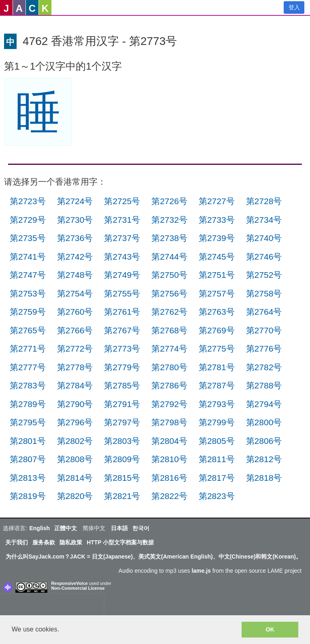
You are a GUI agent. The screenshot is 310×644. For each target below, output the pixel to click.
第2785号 (122, 385)
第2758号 (264, 293)
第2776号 (264, 349)
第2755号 (122, 293)
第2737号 (122, 238)
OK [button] (270, 629)
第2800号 (264, 422)
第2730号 (75, 220)
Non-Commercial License (78, 588)
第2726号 (169, 201)
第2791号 (122, 404)
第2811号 (217, 459)
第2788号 (264, 385)
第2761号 (122, 312)
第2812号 (264, 459)
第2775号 (217, 349)
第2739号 (217, 238)
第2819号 (28, 496)
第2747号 (28, 275)
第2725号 (122, 201)
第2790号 (75, 404)
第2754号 (75, 293)
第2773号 (122, 349)
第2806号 (264, 441)
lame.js (201, 571)
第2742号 (75, 257)
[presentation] (52, 606)
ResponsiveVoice (70, 583)
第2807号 (28, 459)
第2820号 (75, 496)
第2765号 (28, 330)
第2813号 (28, 478)
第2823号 (217, 496)
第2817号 (217, 478)
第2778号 (75, 367)
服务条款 (44, 542)
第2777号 (28, 367)
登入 (294, 7)
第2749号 (122, 275)
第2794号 (264, 404)
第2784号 (75, 385)
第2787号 (217, 385)
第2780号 (169, 367)
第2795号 (28, 422)
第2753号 (28, 293)
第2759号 (28, 312)
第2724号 (75, 201)
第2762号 (169, 312)
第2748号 (75, 275)
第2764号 (264, 312)
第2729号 (28, 220)
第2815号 (122, 478)
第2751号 (217, 275)
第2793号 (217, 404)
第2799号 (217, 422)
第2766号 (75, 330)
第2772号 (75, 349)
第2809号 (122, 459)
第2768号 (169, 330)
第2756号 (169, 293)
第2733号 (217, 220)
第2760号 (75, 312)
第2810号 (169, 459)
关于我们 (17, 542)
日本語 (119, 528)
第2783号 (28, 385)
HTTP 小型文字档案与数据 (120, 542)
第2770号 (264, 330)
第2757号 (217, 293)
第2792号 (169, 404)
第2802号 (75, 441)
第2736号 (75, 238)
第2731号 (122, 220)
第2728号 (264, 201)
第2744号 (169, 257)
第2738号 (169, 238)
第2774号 (169, 349)
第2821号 (122, 496)
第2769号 (217, 330)
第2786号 (169, 385)
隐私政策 (71, 542)
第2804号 (169, 441)
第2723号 (28, 201)
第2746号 (264, 257)
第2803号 (122, 441)
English (39, 528)
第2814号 (75, 478)
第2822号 (169, 496)
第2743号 (122, 257)
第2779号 (122, 367)
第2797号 (122, 422)
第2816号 (169, 478)
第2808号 (75, 459)
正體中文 (66, 528)
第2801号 (28, 441)
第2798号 (169, 422)
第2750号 (169, 275)
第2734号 (264, 220)
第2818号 (264, 478)
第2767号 (122, 330)
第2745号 (217, 257)
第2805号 (217, 441)
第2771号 (28, 349)
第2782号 (264, 367)
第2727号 (217, 201)
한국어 (141, 528)
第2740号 (264, 238)
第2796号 (75, 422)
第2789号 (28, 404)
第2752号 (264, 275)
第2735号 (28, 238)
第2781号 (217, 367)
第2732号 (169, 220)
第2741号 (28, 257)
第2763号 (217, 312)
